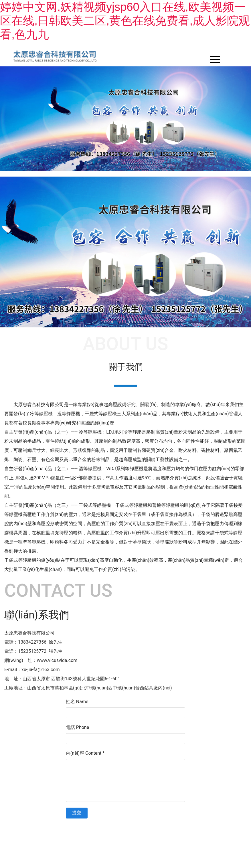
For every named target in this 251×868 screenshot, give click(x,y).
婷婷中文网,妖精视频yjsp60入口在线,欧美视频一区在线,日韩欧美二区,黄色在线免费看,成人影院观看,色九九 (125, 21)
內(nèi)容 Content (85, 753)
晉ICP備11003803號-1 (169, 827)
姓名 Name (77, 702)
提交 (77, 813)
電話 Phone (77, 727)
